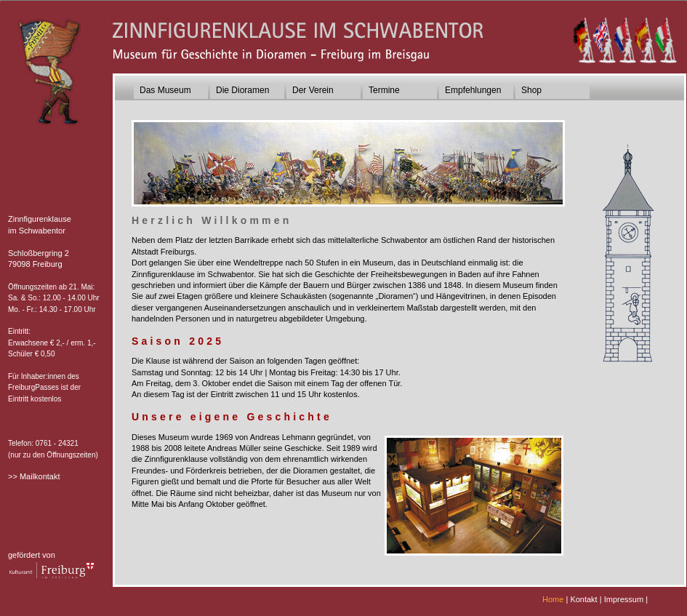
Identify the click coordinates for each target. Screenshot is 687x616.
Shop (531, 90)
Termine (384, 90)
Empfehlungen (473, 90)
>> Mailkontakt (34, 476)
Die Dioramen (242, 90)
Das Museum (165, 90)
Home (553, 599)
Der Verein (313, 90)
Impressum (624, 599)
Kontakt (583, 599)
